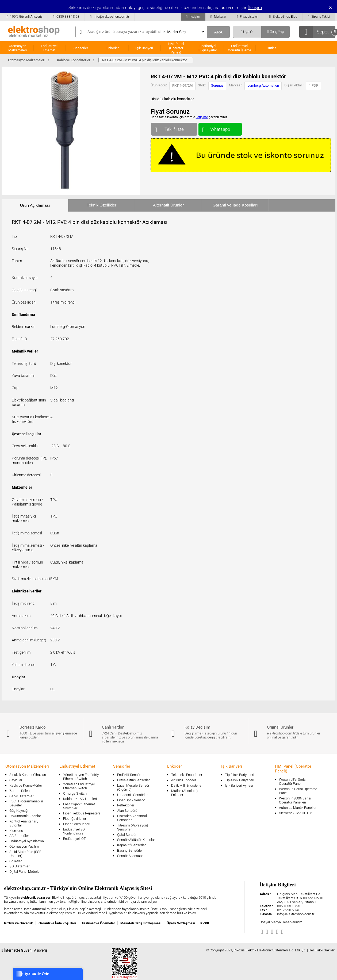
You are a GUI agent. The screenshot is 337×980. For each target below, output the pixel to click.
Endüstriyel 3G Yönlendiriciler (74, 831)
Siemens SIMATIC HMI (296, 813)
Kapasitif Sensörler (131, 845)
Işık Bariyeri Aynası (239, 785)
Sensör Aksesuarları (132, 856)
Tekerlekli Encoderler (187, 775)
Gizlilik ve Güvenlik (18, 923)
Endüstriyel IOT (74, 839)
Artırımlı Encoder (184, 780)
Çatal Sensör (127, 835)
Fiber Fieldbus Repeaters (82, 813)
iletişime (202, 117)
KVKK (205, 923)
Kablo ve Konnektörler (26, 785)
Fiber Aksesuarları (77, 824)
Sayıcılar (16, 780)
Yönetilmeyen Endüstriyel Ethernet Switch (82, 777)
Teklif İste (174, 128)
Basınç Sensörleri (130, 850)
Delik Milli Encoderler (187, 785)
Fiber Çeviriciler (75, 819)
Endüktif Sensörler (131, 775)
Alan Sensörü (127, 811)
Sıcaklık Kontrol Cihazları (28, 775)
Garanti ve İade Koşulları (235, 205)
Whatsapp (220, 128)
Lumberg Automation (263, 85)
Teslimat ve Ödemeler (98, 923)
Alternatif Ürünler (168, 205)
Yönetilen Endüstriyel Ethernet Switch (79, 786)
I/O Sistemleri (20, 866)
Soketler (16, 861)
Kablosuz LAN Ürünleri (80, 799)
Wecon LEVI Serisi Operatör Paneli (293, 782)
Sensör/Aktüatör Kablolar (136, 840)
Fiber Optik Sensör (131, 800)
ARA (218, 32)
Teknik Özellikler (102, 205)
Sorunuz (217, 85)
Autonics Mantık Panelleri (298, 808)
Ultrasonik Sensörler (132, 795)
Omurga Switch (75, 793)
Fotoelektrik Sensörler (133, 780)
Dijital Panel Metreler (25, 872)
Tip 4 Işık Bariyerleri (240, 780)
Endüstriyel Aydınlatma (27, 841)
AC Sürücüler (19, 836)
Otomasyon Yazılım (24, 846)
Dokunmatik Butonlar (25, 816)
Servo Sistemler (21, 796)
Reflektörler (126, 805)
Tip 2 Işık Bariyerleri (240, 775)
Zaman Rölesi (20, 791)
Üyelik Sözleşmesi (181, 923)
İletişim (255, 8)
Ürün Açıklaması (35, 205)
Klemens (16, 831)
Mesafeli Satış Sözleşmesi (141, 923)
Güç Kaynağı (19, 811)
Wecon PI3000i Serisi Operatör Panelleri (295, 800)
